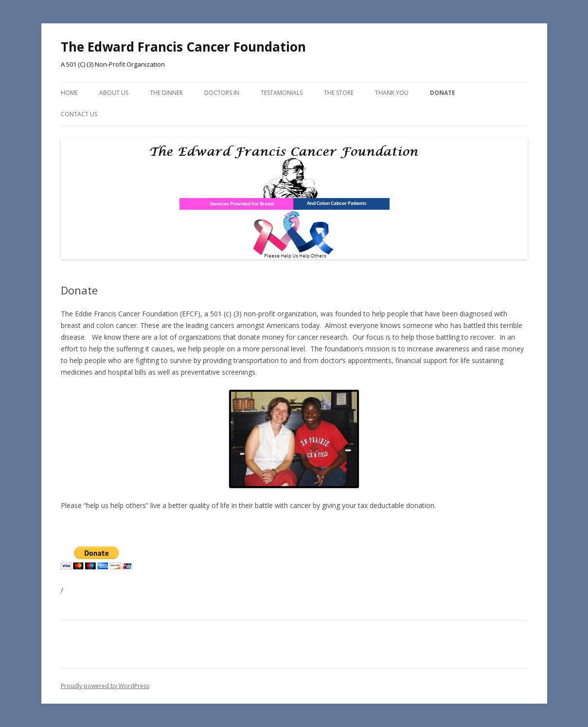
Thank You (392, 93)
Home (69, 93)
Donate (443, 93)
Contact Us (79, 114)
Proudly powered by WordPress (105, 686)
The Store (339, 93)
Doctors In (222, 93)
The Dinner (166, 93)
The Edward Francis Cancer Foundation (183, 47)
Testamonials (282, 93)
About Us (114, 93)
